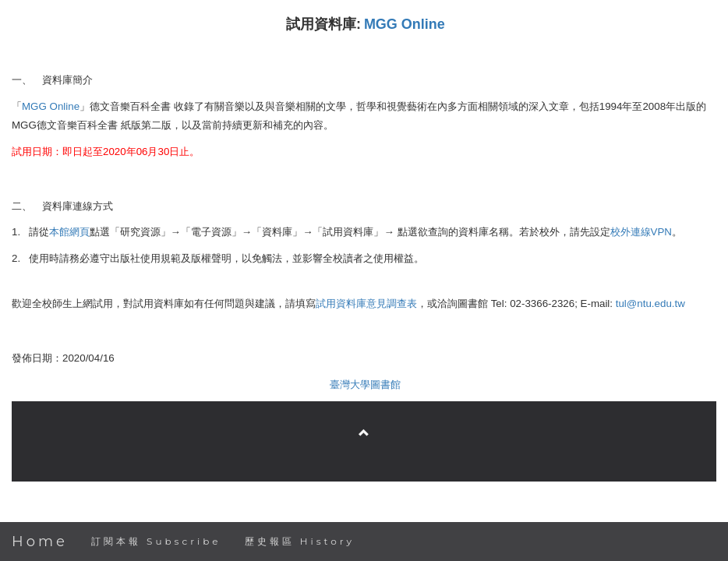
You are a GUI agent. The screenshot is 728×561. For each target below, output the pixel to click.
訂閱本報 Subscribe (156, 541)
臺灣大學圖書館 (365, 385)
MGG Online (405, 24)
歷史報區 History (300, 541)
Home (40, 542)
